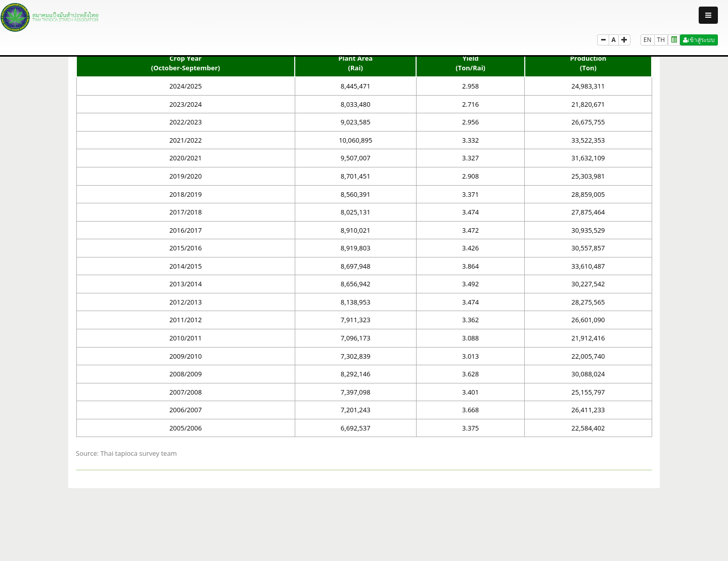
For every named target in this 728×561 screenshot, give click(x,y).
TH (661, 40)
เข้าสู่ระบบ (699, 40)
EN (648, 40)
